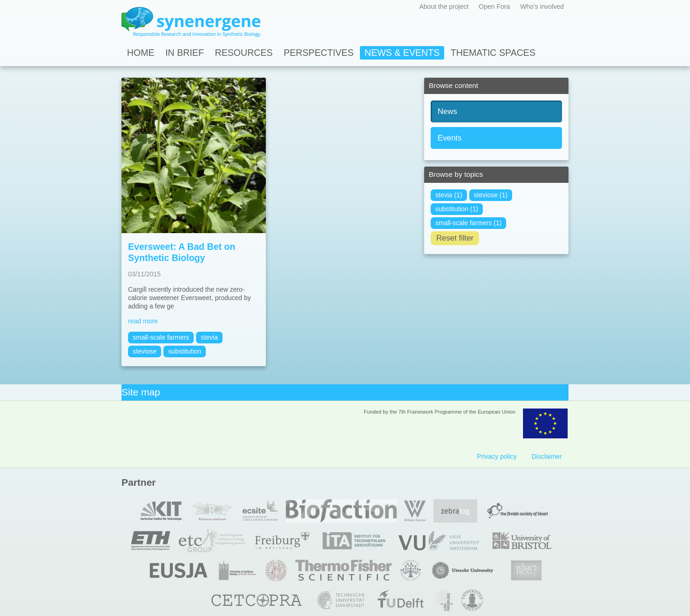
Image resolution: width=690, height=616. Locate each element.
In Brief (185, 53)
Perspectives (318, 53)
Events (450, 138)
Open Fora (494, 7)
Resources (244, 53)
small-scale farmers (161, 337)
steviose (145, 351)
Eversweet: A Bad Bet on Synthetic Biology (182, 252)
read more (143, 321)
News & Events (402, 53)
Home (141, 53)
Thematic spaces (493, 53)
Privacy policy (497, 456)
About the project (444, 7)
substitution (185, 351)
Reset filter (455, 238)
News (447, 111)
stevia (209, 337)
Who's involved (542, 7)
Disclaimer (547, 456)
